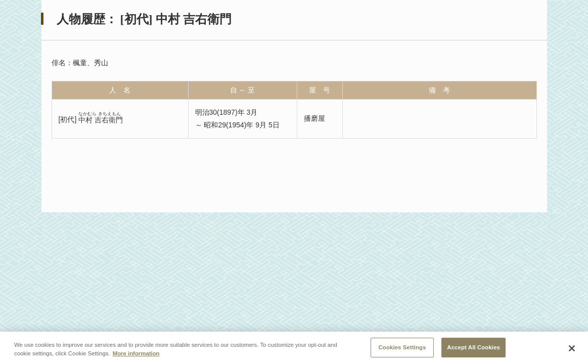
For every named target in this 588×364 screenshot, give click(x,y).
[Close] (572, 350)
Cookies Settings (402, 349)
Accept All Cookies (473, 349)
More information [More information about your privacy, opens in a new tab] (136, 355)
